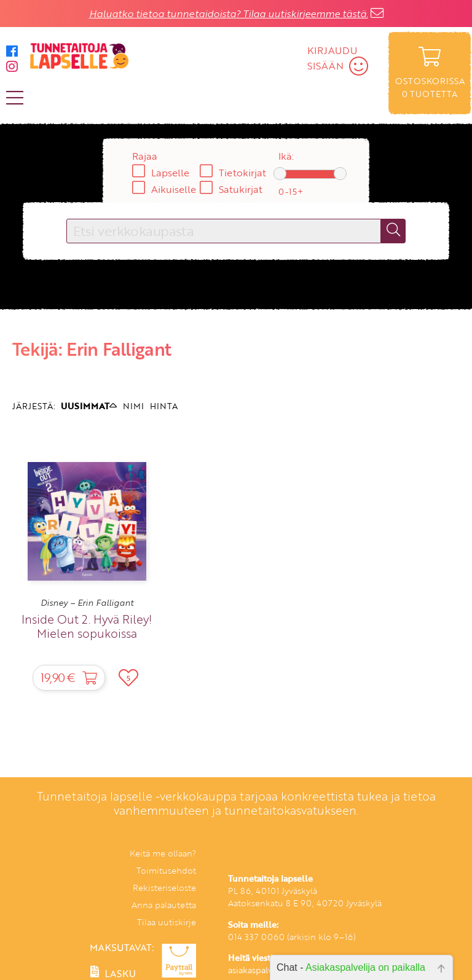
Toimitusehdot (166, 870)
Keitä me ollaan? (163, 853)
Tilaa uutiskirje (167, 922)
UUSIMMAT (89, 406)
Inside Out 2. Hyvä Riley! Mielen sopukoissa (87, 626)
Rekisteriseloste (164, 888)
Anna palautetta (164, 905)
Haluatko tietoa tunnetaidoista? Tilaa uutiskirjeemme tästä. (229, 14)
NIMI (133, 406)
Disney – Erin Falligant (87, 603)
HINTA (164, 406)
